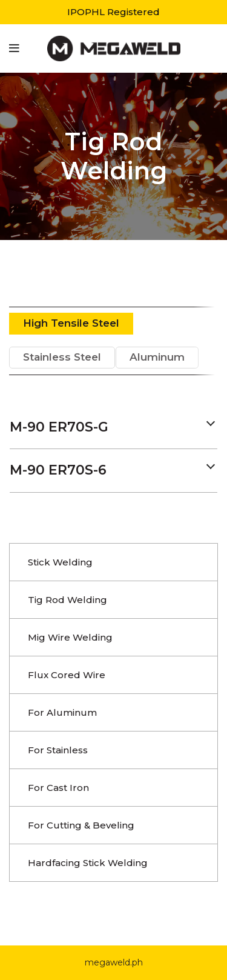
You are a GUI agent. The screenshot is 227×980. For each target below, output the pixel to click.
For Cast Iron (58, 788)
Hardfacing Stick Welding (88, 863)
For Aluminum (62, 712)
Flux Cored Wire (67, 675)
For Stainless (58, 750)
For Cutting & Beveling (81, 825)
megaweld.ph (114, 962)
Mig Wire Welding (70, 637)
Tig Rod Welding (67, 600)
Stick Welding (60, 562)
